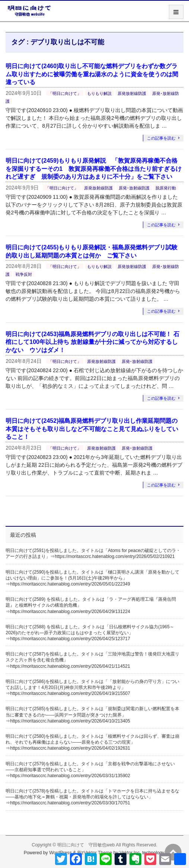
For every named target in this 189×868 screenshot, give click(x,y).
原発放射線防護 (132, 93)
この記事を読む (161, 138)
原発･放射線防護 (134, 188)
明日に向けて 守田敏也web (86, 845)
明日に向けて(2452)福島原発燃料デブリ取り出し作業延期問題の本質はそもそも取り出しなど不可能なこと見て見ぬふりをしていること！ (92, 429)
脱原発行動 (166, 188)
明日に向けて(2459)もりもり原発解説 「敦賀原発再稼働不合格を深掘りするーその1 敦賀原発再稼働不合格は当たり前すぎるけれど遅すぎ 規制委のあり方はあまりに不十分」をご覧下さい (94, 169)
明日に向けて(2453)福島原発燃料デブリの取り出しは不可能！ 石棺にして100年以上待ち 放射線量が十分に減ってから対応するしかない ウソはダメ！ (92, 342)
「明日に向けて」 (65, 93)
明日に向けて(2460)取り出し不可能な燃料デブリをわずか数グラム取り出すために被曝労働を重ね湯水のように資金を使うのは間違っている (92, 74)
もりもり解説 (99, 93)
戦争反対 (24, 274)
